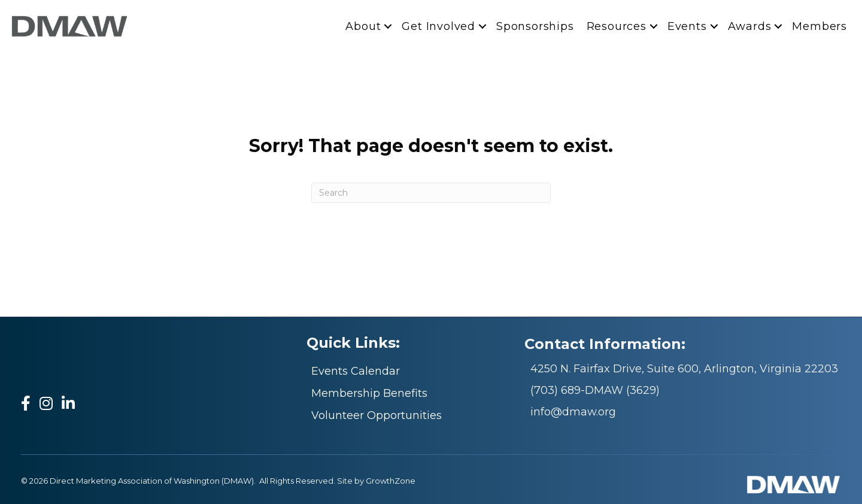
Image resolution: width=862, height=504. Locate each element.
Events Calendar (356, 371)
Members (819, 26)
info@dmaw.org (573, 412)
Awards (750, 26)
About (363, 26)
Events (687, 26)
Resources (617, 26)
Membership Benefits (369, 393)
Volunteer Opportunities (377, 415)
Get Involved (438, 26)
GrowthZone (391, 481)
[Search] (431, 193)
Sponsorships (535, 26)
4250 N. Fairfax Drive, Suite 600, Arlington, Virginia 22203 (684, 369)
